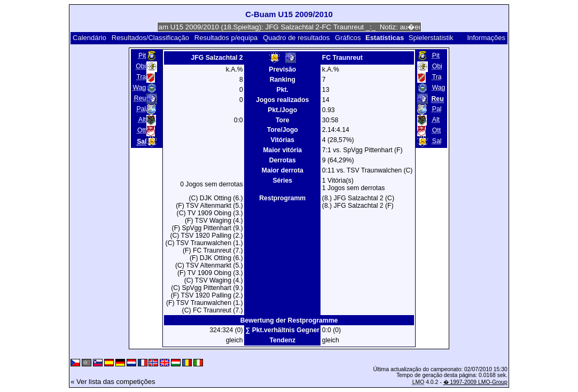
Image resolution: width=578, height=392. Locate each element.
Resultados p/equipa (226, 38)
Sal (437, 141)
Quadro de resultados (296, 38)
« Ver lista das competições (113, 382)
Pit (142, 56)
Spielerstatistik (432, 38)
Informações (486, 38)
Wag (140, 88)
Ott (142, 130)
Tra (141, 77)
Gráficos (348, 38)
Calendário (89, 38)
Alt (142, 120)
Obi (141, 66)
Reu (140, 98)
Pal (142, 109)
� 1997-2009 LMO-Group (475, 382)
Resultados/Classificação (150, 38)
